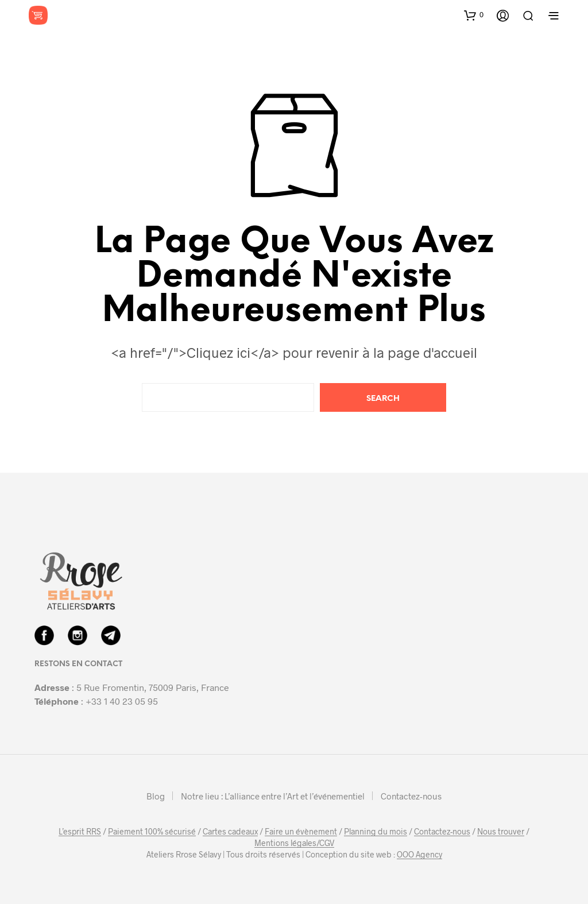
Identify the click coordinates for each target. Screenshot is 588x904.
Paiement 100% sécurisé (152, 832)
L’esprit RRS (80, 832)
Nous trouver (501, 832)
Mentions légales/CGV (294, 843)
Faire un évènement (301, 832)
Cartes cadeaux (230, 832)
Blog (156, 796)
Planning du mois (376, 832)
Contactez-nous (411, 796)
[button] (474, 15)
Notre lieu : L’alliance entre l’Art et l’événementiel (273, 796)
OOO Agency (419, 855)
